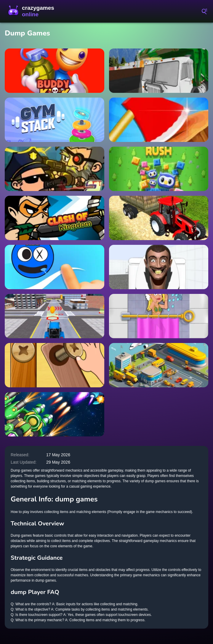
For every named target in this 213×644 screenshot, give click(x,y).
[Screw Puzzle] (55, 365)
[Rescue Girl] (159, 316)
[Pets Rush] (159, 169)
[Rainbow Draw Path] (55, 267)
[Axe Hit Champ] (159, 120)
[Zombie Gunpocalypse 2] (55, 169)
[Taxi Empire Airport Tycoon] (159, 365)
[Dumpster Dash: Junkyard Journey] (159, 71)
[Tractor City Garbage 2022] (159, 218)
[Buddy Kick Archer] (55, 71)
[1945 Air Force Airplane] (55, 414)
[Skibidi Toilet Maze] (159, 267)
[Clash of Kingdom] (55, 218)
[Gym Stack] (55, 120)
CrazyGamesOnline (31, 11)
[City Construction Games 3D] (55, 316)
